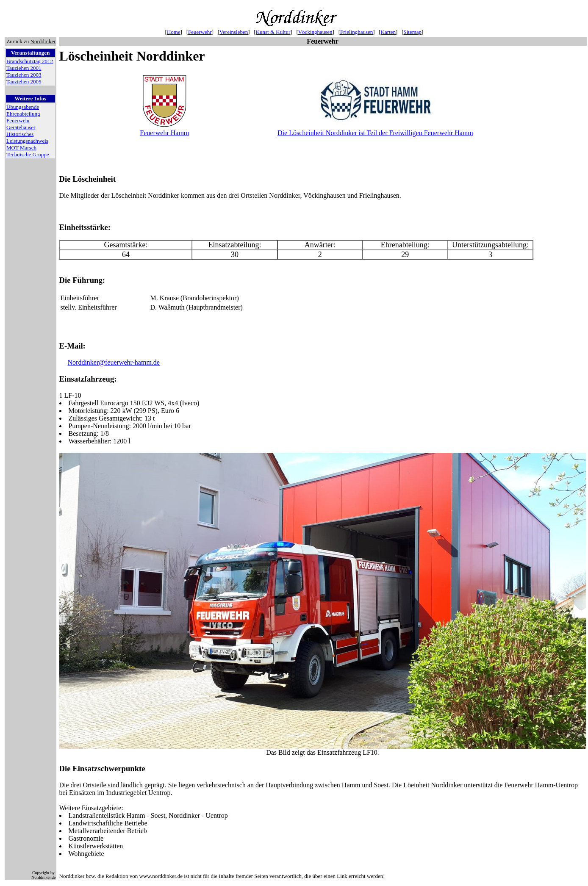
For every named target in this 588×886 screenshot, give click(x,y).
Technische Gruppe (28, 154)
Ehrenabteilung (23, 114)
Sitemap (413, 32)
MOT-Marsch (21, 148)
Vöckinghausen (315, 32)
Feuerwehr (200, 32)
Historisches (20, 134)
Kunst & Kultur (273, 32)
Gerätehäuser (21, 127)
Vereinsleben (234, 32)
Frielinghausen (356, 32)
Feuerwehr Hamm (164, 133)
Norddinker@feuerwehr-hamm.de (114, 364)
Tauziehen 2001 (24, 68)
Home (174, 32)
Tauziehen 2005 (24, 82)
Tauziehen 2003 (24, 75)
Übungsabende (23, 107)
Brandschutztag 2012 (30, 61)
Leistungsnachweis (27, 141)
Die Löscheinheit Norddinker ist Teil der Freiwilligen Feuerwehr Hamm (375, 133)
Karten (388, 32)
